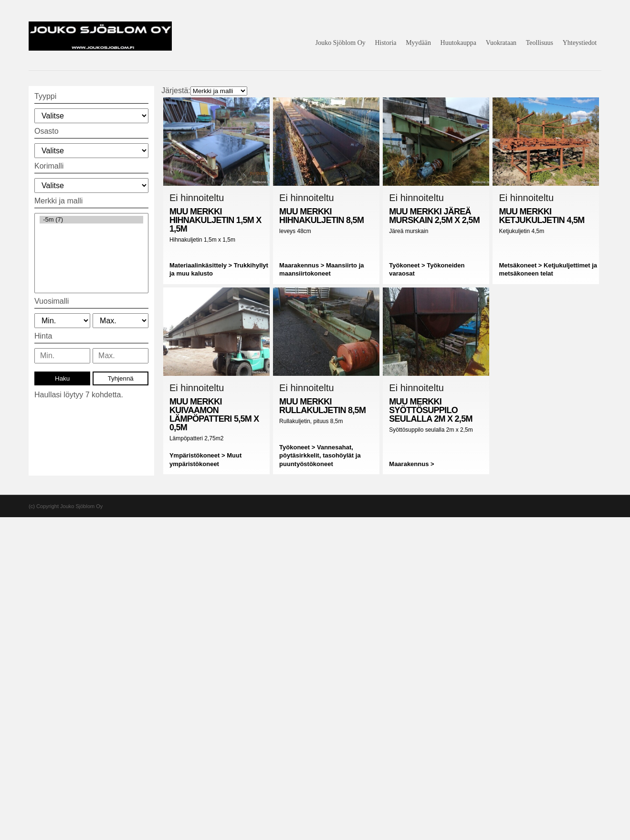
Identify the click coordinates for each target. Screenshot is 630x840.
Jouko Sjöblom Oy (341, 43)
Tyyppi (45, 96)
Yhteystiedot (580, 43)
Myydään (418, 43)
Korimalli (49, 166)
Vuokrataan (501, 43)
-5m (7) (91, 220)
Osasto (47, 131)
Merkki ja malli (58, 201)
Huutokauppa (458, 43)
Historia (385, 43)
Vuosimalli (52, 301)
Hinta (43, 336)
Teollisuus (540, 43)
